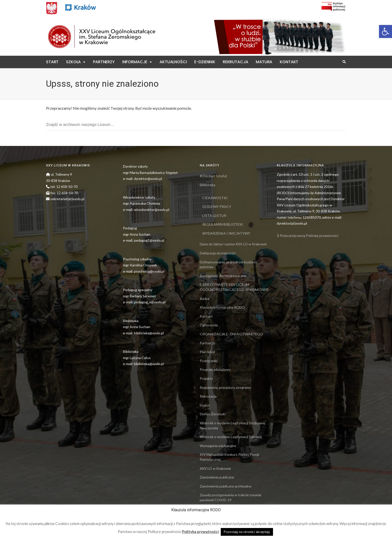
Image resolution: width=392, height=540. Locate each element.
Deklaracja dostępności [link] (218, 253)
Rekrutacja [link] (235, 62)
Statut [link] (205, 405)
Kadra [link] (204, 298)
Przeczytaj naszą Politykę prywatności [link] (307, 236)
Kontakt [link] (289, 62)
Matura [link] (264, 62)
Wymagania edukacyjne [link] (218, 446)
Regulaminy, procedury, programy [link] (225, 387)
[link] (385, 31)
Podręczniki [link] (209, 361)
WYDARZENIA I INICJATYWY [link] (226, 233)
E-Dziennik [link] (205, 62)
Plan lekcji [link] (207, 352)
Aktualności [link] (173, 62)
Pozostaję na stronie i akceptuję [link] (247, 532)
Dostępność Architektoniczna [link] (223, 276)
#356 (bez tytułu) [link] (213, 176)
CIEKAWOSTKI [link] (215, 198)
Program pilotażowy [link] (215, 369)
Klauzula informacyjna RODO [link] (222, 307)
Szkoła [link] (73, 62)
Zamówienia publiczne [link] (217, 477)
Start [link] (52, 62)
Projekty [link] (206, 378)
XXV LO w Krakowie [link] (215, 468)
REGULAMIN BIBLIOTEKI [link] (223, 224)
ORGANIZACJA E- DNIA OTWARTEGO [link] (231, 334)
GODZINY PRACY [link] (217, 207)
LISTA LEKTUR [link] (214, 216)
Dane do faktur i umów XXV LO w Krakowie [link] (233, 244)
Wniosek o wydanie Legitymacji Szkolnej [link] (231, 437)
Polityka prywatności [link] (200, 532)
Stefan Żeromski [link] (213, 414)
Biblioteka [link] (207, 185)
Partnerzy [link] (104, 62)
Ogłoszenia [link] (209, 325)
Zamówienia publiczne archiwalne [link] (226, 486)
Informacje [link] (135, 62)
